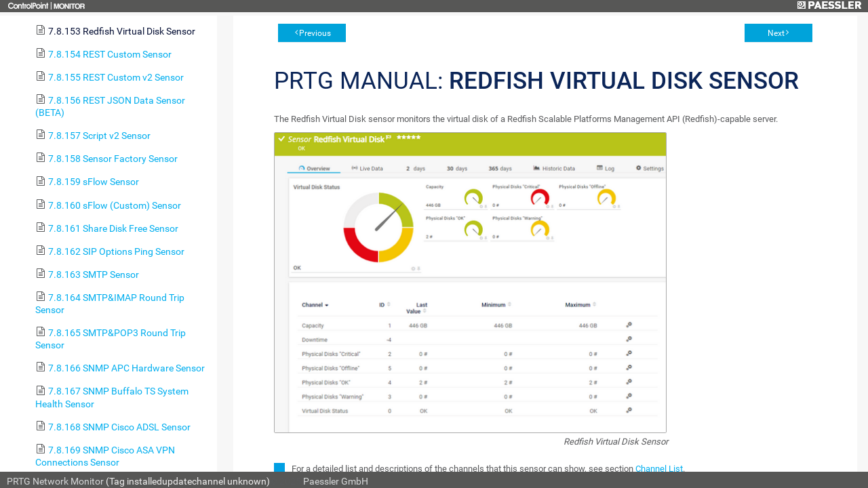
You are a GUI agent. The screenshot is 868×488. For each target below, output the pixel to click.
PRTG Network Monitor (55, 481)
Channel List (659, 469)
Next (776, 33)
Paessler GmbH (336, 481)
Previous (315, 33)
